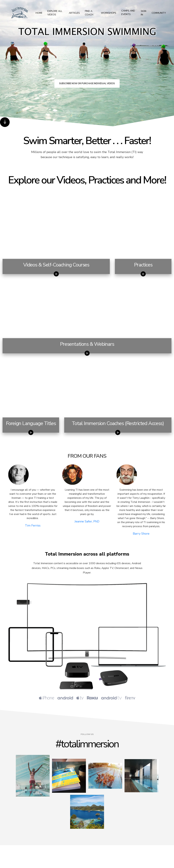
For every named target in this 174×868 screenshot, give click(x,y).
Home (39, 13)
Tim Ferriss (33, 525)
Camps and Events (128, 13)
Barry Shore (141, 534)
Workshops (109, 13)
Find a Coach (89, 13)
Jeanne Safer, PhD (87, 521)
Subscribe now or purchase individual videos (87, 84)
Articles (74, 13)
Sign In (144, 13)
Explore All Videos (55, 13)
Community (159, 13)
